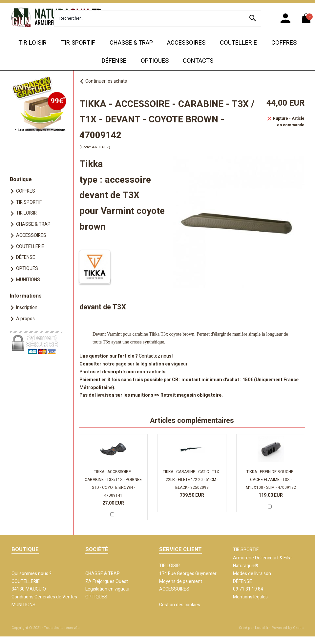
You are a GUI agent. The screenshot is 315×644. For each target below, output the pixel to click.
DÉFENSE (114, 61)
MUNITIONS (28, 280)
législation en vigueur (164, 364)
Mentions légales (250, 597)
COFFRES (284, 43)
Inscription (27, 308)
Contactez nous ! (156, 356)
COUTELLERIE (238, 43)
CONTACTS (198, 61)
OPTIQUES (155, 61)
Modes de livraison (252, 574)
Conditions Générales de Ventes (44, 597)
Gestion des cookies (180, 605)
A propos (25, 319)
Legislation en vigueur (108, 589)
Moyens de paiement (181, 582)
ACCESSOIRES (186, 43)
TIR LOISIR (32, 43)
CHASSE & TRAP (131, 43)
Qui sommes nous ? (31, 574)
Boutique (21, 179)
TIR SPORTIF (78, 43)
